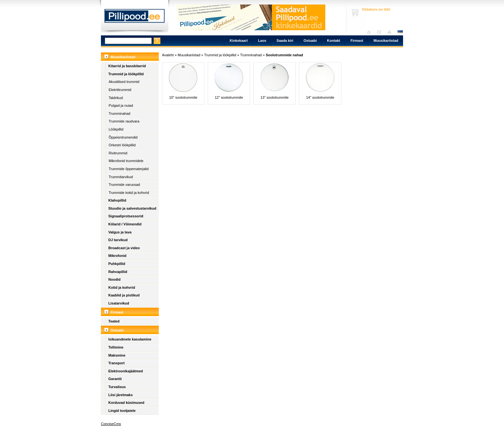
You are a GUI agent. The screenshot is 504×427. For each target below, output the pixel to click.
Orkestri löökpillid (122, 145)
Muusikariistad (386, 41)
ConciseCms (111, 424)
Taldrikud (116, 98)
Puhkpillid (117, 264)
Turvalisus (117, 387)
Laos (262, 41)
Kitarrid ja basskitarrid (127, 66)
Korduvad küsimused (126, 403)
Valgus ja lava (120, 232)
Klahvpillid (117, 200)
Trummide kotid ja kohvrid (129, 193)
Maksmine (117, 355)
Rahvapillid (118, 272)
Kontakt (333, 41)
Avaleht (370, 32)
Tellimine (116, 347)
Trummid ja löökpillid (126, 74)
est (400, 32)
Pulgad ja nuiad (121, 105)
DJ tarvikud (118, 240)
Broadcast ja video (124, 248)
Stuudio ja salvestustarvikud (132, 208)
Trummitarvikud (121, 177)
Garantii (115, 379)
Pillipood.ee (135, 18)
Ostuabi (310, 41)
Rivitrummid (118, 153)
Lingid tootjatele (122, 411)
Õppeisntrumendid (123, 137)
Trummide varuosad (124, 185)
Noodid (114, 279)
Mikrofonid (117, 256)
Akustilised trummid (124, 82)
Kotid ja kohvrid (122, 287)
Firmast (357, 41)
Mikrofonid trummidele (126, 161)
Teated (114, 321)
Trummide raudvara (124, 121)
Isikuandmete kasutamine (130, 339)
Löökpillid (116, 129)
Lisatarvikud (119, 303)
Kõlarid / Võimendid (125, 224)
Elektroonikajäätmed (126, 371)
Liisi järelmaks (121, 395)
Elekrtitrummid (120, 90)
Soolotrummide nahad (284, 55)
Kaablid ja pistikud (124, 295)
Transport (117, 363)
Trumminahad (119, 114)
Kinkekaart (239, 41)
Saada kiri (381, 32)
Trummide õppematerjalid (129, 169)
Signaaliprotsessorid (126, 216)
